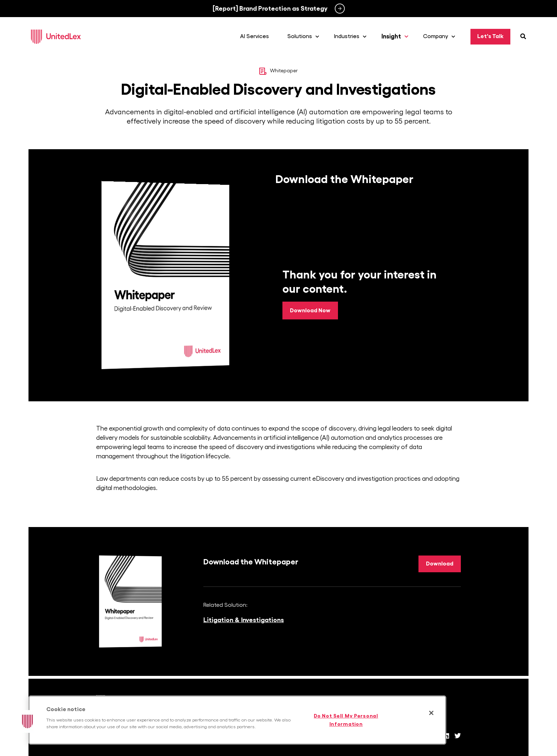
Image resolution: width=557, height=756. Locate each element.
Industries (352, 37)
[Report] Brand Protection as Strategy (270, 9)
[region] (237, 720)
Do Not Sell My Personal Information (346, 720)
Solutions (305, 37)
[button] (27, 721)
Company (441, 37)
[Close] (431, 713)
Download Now (310, 311)
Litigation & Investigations (244, 620)
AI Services (256, 37)
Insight (397, 37)
